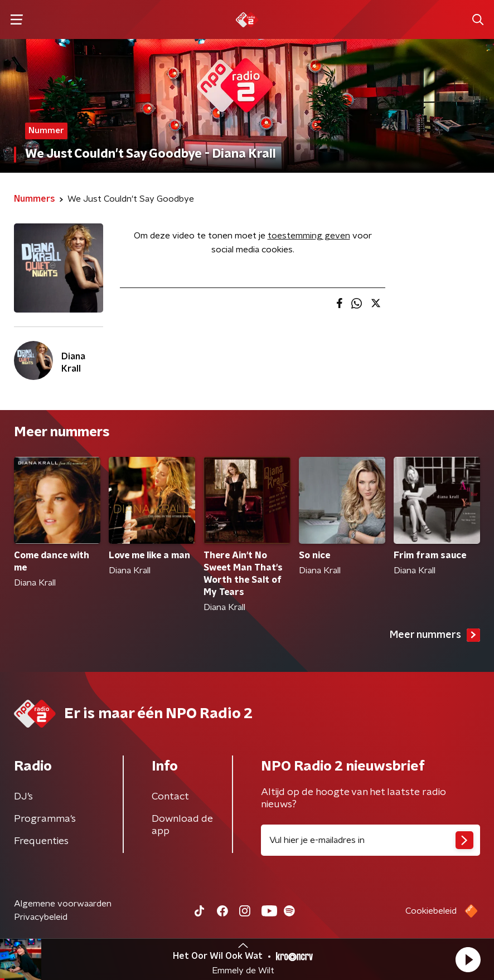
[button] (468, 959)
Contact (170, 797)
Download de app (182, 825)
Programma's (45, 819)
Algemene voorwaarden (63, 904)
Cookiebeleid (431, 911)
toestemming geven (309, 236)
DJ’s (23, 797)
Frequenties (41, 841)
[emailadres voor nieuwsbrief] (370, 840)
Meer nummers (435, 635)
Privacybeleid (41, 917)
